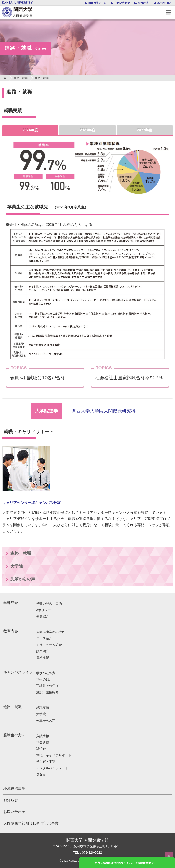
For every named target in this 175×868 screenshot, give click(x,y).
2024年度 (30, 130)
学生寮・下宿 (46, 762)
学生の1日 (44, 679)
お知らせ (11, 800)
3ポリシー (44, 610)
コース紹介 (44, 638)
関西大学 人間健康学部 (1, 6)
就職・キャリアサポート (54, 755)
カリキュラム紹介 (49, 645)
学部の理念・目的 (49, 604)
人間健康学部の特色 (51, 632)
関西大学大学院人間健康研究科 (104, 411)
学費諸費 (43, 742)
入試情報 (43, 736)
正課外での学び (47, 686)
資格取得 (43, 657)
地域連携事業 (14, 789)
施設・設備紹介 (47, 692)
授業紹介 (43, 651)
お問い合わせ (14, 812)
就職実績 (43, 708)
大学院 (17, 566)
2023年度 (87, 130)
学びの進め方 (46, 673)
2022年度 (145, 130)
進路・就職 (21, 78)
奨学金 (41, 749)
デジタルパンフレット (52, 768)
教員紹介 (43, 616)
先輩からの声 (23, 579)
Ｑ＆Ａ (41, 774)
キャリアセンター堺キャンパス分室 (31, 503)
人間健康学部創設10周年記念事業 (31, 823)
